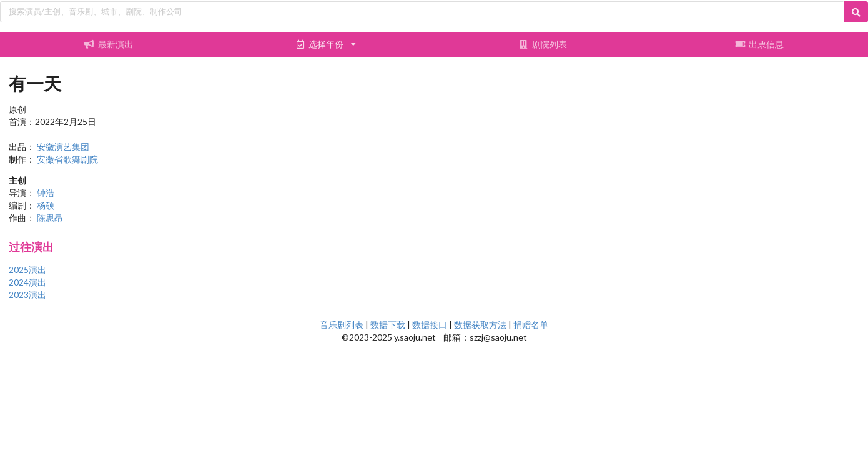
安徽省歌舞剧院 (67, 159)
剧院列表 (543, 44)
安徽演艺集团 (63, 147)
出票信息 (759, 44)
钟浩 (46, 193)
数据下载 (388, 325)
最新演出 (109, 44)
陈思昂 (50, 218)
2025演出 (27, 270)
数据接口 (430, 325)
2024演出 (27, 282)
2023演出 (27, 295)
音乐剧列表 (342, 325)
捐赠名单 (531, 325)
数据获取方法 (480, 325)
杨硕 (46, 205)
